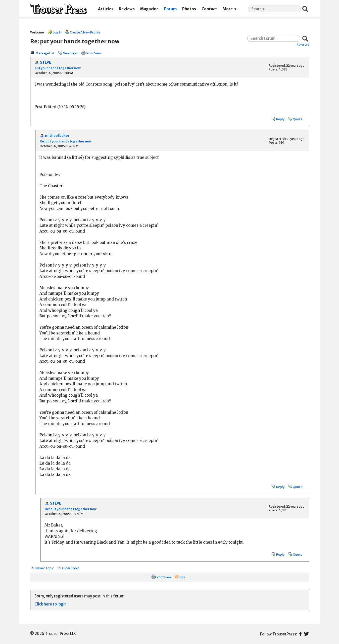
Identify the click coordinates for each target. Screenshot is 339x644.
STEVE (45, 63)
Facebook (300, 634)
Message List (45, 53)
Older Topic (71, 568)
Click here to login (51, 604)
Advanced (303, 45)
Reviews (127, 9)
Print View (94, 53)
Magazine (149, 9)
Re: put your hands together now (66, 141)
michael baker (57, 136)
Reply (280, 119)
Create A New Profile (85, 32)
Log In (57, 32)
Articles (106, 9)
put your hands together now (58, 68)
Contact (209, 9)
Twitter (306, 634)
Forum (170, 9)
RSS (182, 577)
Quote (298, 119)
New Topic (70, 53)
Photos (189, 9)
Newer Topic (45, 568)
